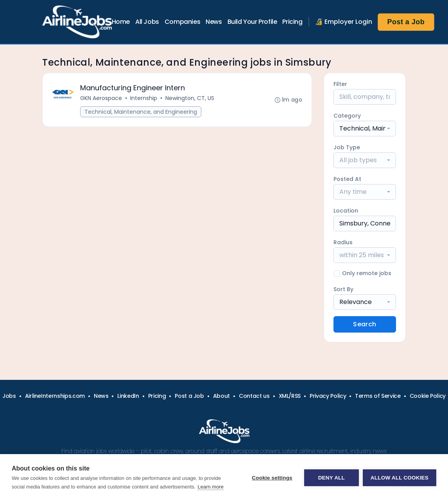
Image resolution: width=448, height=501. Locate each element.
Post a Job (406, 22)
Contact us (254, 396)
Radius (343, 242)
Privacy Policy (328, 396)
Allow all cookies (400, 478)
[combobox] (365, 129)
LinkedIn (128, 396)
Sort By (343, 289)
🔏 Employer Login (344, 22)
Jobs (9, 396)
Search (365, 324)
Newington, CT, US (190, 98)
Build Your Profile (252, 22)
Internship (144, 98)
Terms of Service (378, 396)
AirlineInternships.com (55, 396)
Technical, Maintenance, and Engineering (141, 112)
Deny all (332, 478)
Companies (182, 22)
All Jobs (147, 22)
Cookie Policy (428, 396)
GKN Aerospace (101, 98)
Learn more (210, 487)
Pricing (292, 22)
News (214, 22)
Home (121, 22)
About (221, 396)
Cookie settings (272, 478)
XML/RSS (290, 396)
